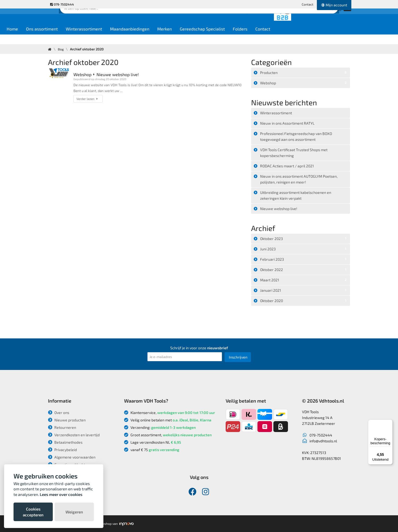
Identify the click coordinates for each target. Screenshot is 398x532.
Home (58, 38)
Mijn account (334, 5)
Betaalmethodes (65, 442)
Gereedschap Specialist (248, 38)
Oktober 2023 (304, 238)
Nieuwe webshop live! (279, 209)
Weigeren (74, 512)
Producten (304, 72)
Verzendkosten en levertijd (74, 435)
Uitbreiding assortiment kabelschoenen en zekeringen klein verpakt (296, 195)
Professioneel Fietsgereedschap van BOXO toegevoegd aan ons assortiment (296, 136)
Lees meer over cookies (61, 494)
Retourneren (62, 427)
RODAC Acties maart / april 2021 (287, 166)
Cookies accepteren (33, 512)
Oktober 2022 (304, 269)
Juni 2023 (304, 248)
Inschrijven (238, 357)
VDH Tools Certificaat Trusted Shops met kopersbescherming (294, 153)
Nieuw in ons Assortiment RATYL (287, 123)
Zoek (235, 20)
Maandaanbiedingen (175, 38)
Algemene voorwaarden (72, 457)
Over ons (59, 413)
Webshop (304, 82)
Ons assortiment (87, 38)
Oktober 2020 (304, 300)
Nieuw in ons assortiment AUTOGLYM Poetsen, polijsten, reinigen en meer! (299, 179)
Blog (62, 49)
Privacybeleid (62, 450)
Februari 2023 (304, 259)
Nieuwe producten (67, 420)
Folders (285, 38)
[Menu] (390, 423)
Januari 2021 (304, 290)
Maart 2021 (304, 280)
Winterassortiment (129, 38)
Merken (210, 38)
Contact (308, 4)
